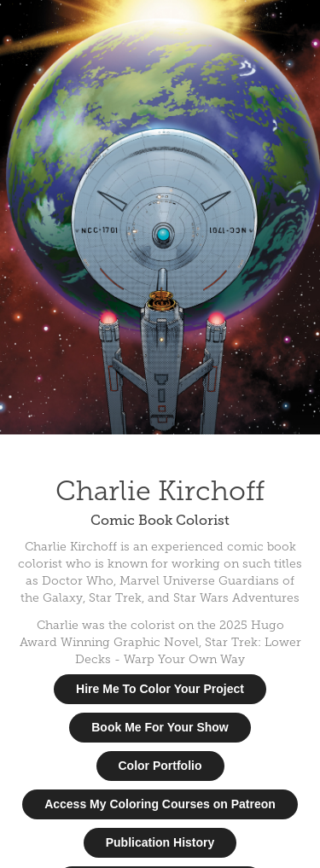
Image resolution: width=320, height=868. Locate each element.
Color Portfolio (160, 766)
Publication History (160, 842)
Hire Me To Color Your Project (160, 689)
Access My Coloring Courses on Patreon (160, 804)
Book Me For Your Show (160, 727)
